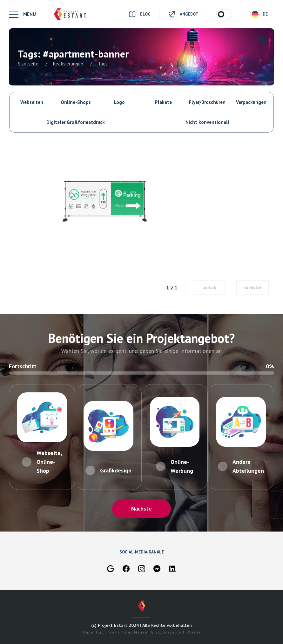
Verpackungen (251, 102)
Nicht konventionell (207, 122)
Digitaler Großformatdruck (76, 122)
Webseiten (32, 102)
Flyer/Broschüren (207, 102)
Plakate (163, 102)
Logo (119, 102)
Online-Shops (76, 102)
